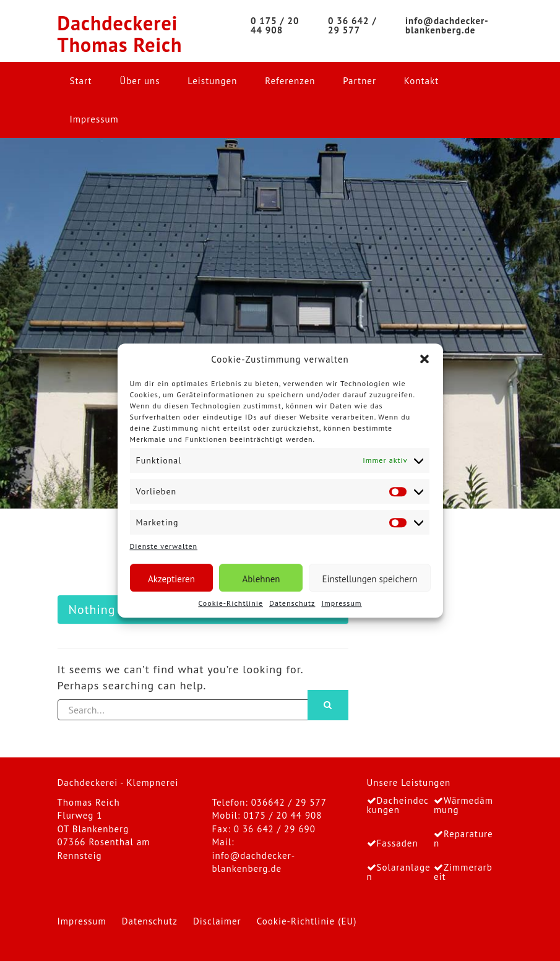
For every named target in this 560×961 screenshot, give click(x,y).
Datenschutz (292, 603)
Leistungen (212, 81)
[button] (424, 359)
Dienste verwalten (164, 546)
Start (81, 81)
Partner (360, 81)
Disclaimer (217, 921)
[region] (280, 323)
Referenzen (290, 81)
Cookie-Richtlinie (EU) (307, 921)
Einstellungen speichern (369, 579)
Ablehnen (261, 579)
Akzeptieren (171, 579)
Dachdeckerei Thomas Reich (120, 34)
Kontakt (421, 81)
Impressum (341, 603)
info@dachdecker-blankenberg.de (254, 862)
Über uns (140, 81)
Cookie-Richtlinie (230, 603)
